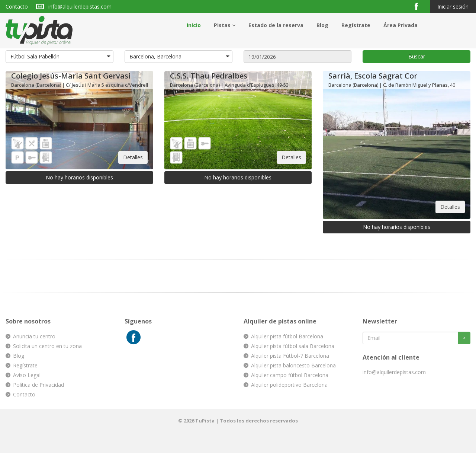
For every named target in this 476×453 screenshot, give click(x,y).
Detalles (133, 157)
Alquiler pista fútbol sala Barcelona (293, 346)
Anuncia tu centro (34, 336)
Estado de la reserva (276, 25)
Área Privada (401, 25)
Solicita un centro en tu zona (47, 346)
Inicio (194, 25)
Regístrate (356, 25)
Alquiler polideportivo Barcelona (289, 385)
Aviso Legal (27, 375)
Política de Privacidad (38, 385)
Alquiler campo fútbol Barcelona (290, 375)
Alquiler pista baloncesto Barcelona (293, 365)
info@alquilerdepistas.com (80, 7)
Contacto (17, 7)
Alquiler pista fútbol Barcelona (287, 336)
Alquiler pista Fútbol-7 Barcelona (290, 356)
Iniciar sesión (453, 7)
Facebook (419, 6)
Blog (322, 25)
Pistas (225, 25)
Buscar (417, 56)
